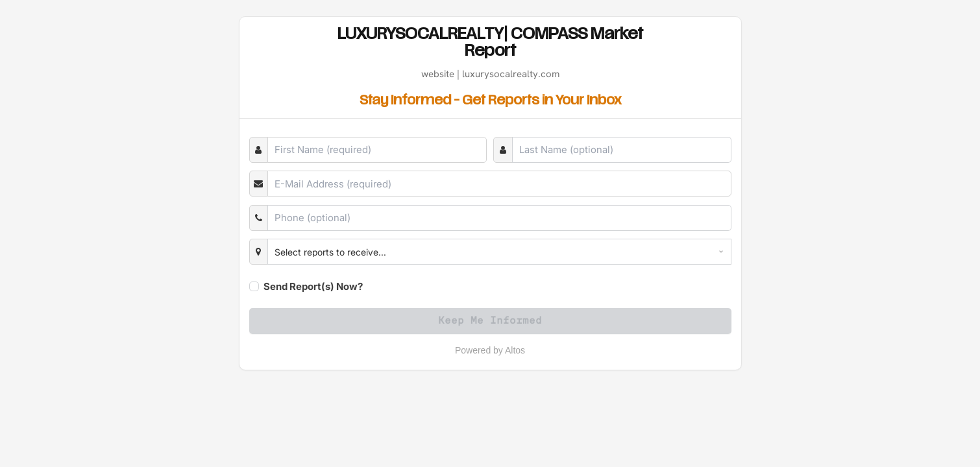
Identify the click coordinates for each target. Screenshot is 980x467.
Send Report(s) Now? (313, 286)
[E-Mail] (499, 184)
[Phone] (499, 218)
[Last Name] (622, 150)
